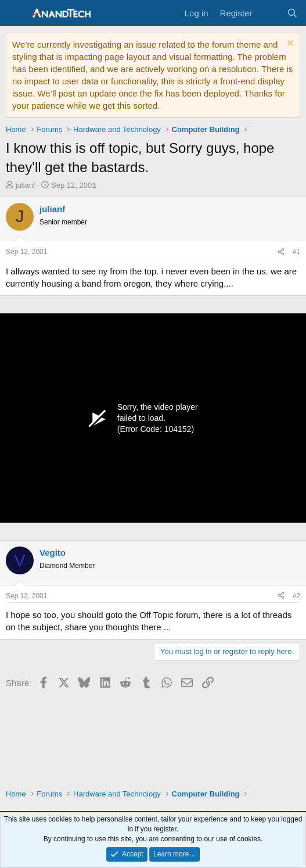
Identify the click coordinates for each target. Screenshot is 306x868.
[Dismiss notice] (289, 44)
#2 (296, 596)
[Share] (281, 252)
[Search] (292, 13)
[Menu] (16, 13)
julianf (26, 185)
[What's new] (269, 13)
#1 (296, 252)
